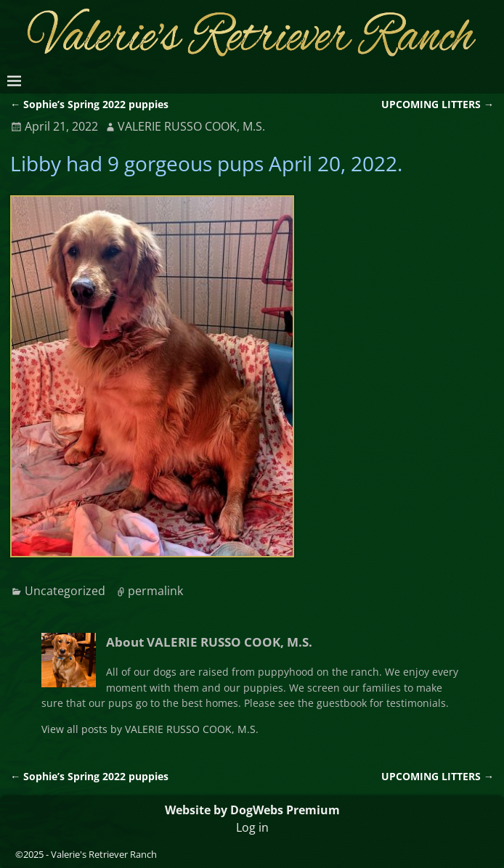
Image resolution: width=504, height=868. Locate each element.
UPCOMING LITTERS (438, 104)
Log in (252, 827)
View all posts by (150, 729)
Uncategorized (65, 591)
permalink (155, 591)
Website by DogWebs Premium (252, 810)
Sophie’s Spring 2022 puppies (89, 104)
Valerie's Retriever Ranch (104, 854)
